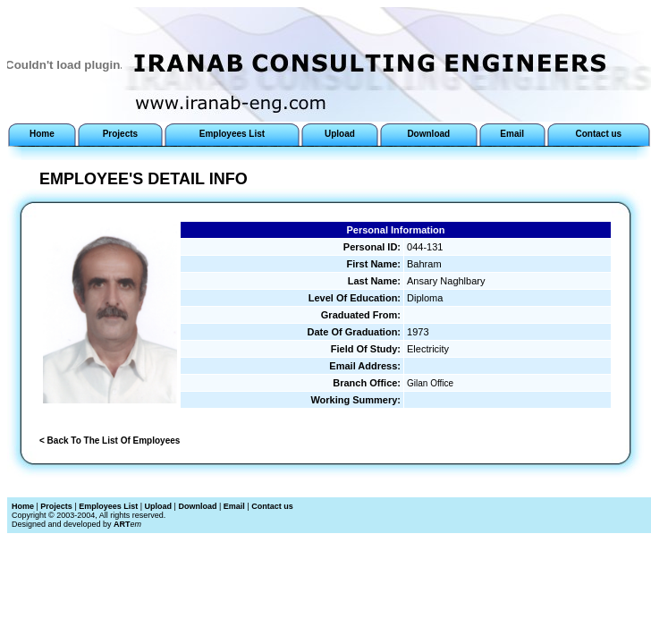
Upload (159, 506)
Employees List (108, 506)
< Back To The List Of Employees (110, 441)
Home (23, 506)
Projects (56, 506)
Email (234, 506)
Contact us (272, 506)
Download (197, 506)
